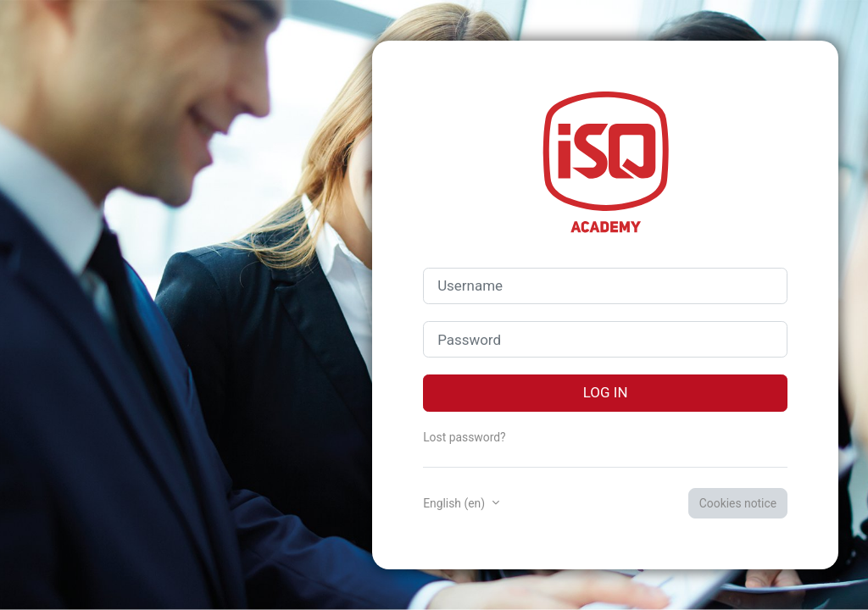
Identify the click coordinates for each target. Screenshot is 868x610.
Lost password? (464, 437)
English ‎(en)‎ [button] (455, 503)
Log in (606, 392)
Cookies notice (738, 503)
